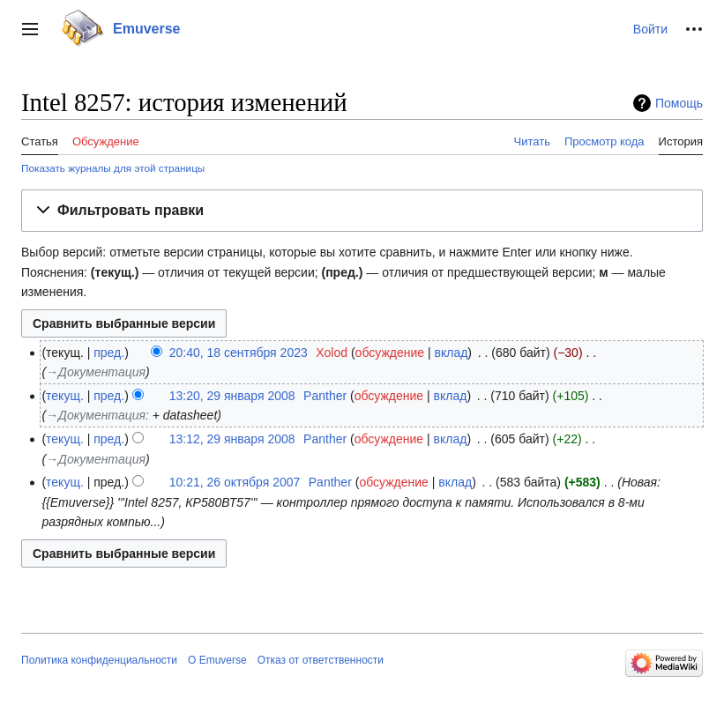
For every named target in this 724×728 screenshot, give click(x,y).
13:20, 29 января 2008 (232, 396)
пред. (109, 353)
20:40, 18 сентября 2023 (239, 353)
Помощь (679, 103)
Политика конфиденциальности (99, 660)
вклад (452, 353)
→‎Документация (96, 372)
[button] (30, 29)
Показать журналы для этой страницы (113, 168)
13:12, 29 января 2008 (232, 439)
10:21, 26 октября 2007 (235, 482)
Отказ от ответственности (321, 660)
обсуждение (390, 353)
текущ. (65, 396)
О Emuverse (217, 660)
